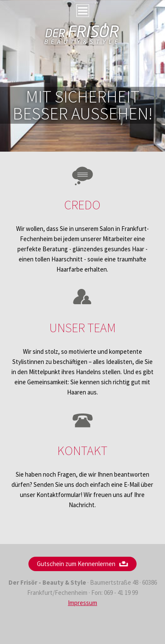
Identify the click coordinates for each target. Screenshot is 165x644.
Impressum (82, 603)
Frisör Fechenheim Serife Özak (82, 34)
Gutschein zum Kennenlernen (76, 564)
